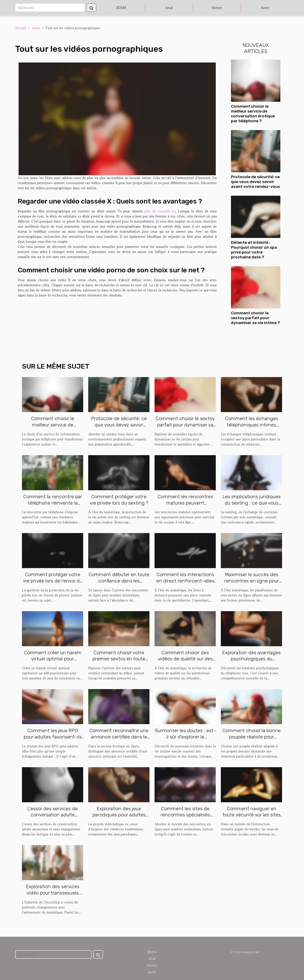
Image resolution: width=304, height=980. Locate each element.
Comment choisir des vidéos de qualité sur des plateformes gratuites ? (185, 659)
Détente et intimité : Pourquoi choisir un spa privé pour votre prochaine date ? (254, 250)
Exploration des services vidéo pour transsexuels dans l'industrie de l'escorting (53, 896)
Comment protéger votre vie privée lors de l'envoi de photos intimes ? (53, 581)
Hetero (217, 8)
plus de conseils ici (160, 211)
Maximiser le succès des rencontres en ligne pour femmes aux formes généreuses (252, 584)
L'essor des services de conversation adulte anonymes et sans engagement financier (53, 818)
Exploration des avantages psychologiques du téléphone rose (251, 659)
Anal (169, 8)
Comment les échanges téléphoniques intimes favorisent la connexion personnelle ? (252, 428)
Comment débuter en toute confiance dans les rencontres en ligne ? (119, 581)
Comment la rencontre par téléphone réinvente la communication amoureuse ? (53, 506)
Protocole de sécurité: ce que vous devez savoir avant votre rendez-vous (255, 182)
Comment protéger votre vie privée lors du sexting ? (119, 500)
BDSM (121, 8)
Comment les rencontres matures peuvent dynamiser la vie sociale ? (185, 503)
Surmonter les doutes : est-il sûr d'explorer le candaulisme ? (185, 737)
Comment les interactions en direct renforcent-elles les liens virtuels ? (185, 581)
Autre (265, 8)
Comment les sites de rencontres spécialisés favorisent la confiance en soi (185, 818)
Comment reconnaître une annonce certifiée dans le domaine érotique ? (119, 737)
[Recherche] (50, 8)
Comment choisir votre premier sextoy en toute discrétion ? (119, 659)
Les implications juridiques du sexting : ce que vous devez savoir (252, 503)
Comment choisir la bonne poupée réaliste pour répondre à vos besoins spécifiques (251, 740)
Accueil (21, 28)
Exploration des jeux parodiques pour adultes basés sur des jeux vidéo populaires (119, 818)
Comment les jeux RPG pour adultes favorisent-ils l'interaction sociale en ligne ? (53, 740)
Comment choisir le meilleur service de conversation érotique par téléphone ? (253, 114)
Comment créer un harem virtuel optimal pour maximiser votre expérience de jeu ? (53, 662)
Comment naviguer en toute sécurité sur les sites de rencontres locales (252, 815)
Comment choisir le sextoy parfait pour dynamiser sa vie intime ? (255, 318)
